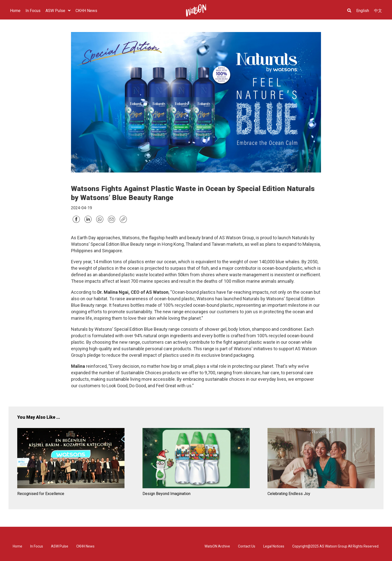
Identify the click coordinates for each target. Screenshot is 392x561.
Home (17, 546)
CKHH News (85, 546)
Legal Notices (274, 546)
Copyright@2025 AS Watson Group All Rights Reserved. (336, 546)
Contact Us (247, 546)
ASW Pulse (60, 546)
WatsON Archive (217, 546)
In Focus (37, 546)
